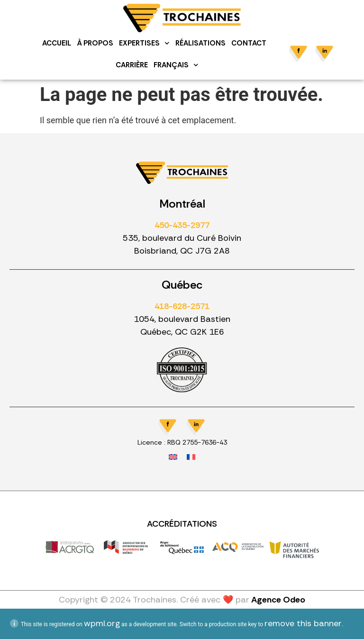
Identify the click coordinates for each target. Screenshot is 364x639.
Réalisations (200, 43)
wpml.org (102, 623)
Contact (249, 43)
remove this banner (303, 623)
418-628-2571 (182, 306)
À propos (96, 43)
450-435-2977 (182, 225)
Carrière (132, 65)
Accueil (57, 43)
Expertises (145, 43)
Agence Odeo (278, 600)
